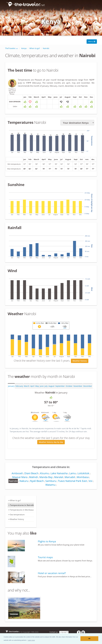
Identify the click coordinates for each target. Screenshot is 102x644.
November (78, 389)
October (69, 389)
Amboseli (16, 476)
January (11, 389)
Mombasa (83, 480)
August (51, 389)
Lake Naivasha (59, 476)
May (37, 389)
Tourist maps (45, 560)
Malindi (33, 480)
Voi (92, 484)
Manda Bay (46, 480)
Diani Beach (31, 476)
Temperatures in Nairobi (22, 508)
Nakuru (24, 484)
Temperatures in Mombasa (22, 513)
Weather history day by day (51, 445)
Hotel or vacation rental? (52, 576)
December (88, 389)
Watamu (51, 488)
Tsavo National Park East (74, 484)
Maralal (59, 480)
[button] (31, 640)
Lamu (73, 476)
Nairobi (13, 484)
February (19, 389)
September (60, 389)
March (27, 389)
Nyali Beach (37, 484)
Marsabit (70, 480)
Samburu (52, 484)
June (42, 389)
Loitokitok (84, 476)
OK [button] (89, 639)
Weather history (80, 364)
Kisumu (44, 476)
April (32, 389)
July (46, 389)
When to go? (15, 503)
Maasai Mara (19, 480)
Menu (92, 41)
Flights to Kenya (47, 544)
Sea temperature (17, 517)
